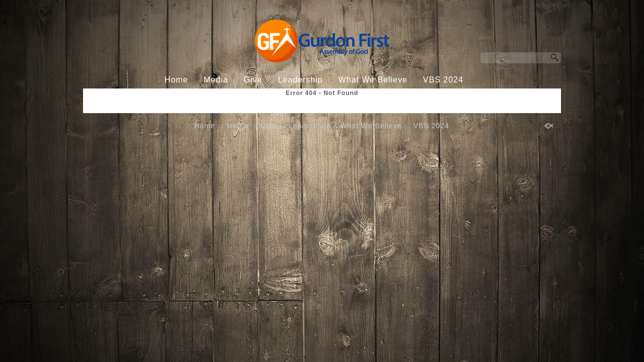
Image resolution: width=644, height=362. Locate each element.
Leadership (300, 80)
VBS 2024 (443, 80)
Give (253, 80)
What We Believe (373, 80)
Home (176, 80)
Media (216, 80)
